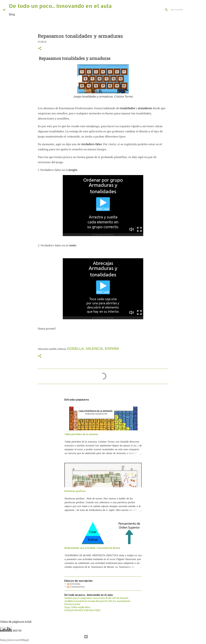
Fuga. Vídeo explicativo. (77, 607)
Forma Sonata (72, 604)
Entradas (74, 584)
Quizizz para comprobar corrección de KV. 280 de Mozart (96, 598)
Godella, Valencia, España (93, 349)
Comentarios (76, 587)
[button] (40, 49)
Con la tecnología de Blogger (103, 637)
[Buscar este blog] (187, 10)
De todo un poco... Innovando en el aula (60, 6)
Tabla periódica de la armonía (81, 434)
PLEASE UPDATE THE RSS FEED (82, 610)
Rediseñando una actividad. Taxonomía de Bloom (92, 548)
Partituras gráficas (75, 491)
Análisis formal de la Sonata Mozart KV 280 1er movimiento (97, 601)
